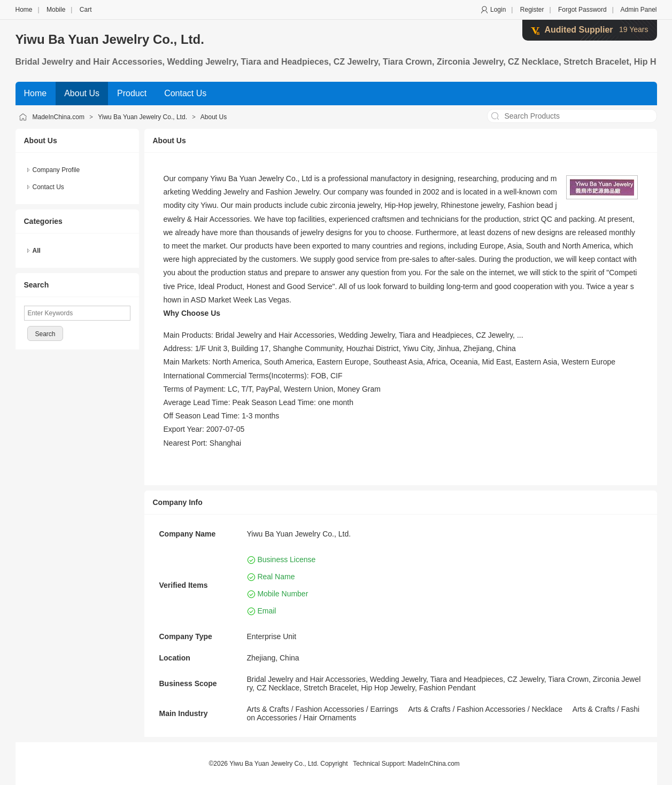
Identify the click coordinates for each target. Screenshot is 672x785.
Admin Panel (638, 10)
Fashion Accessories (330, 709)
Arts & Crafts (268, 709)
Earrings (384, 709)
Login (498, 10)
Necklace (547, 709)
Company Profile (56, 170)
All (37, 251)
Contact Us (48, 187)
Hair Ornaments (330, 718)
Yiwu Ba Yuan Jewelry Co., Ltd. (110, 39)
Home (24, 10)
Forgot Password (582, 10)
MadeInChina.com (59, 117)
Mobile (56, 10)
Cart (86, 10)
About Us (214, 117)
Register (532, 10)
